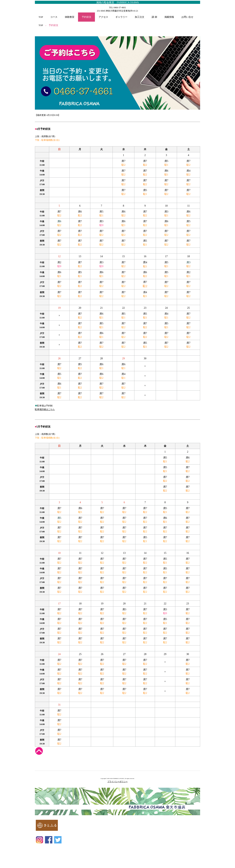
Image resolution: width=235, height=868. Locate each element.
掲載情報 (169, 17)
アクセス (103, 17)
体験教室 (70, 17)
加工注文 (140, 17)
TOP (41, 17)
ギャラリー (121, 17)
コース (54, 17)
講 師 (154, 17)
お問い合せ (187, 17)
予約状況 (86, 17)
